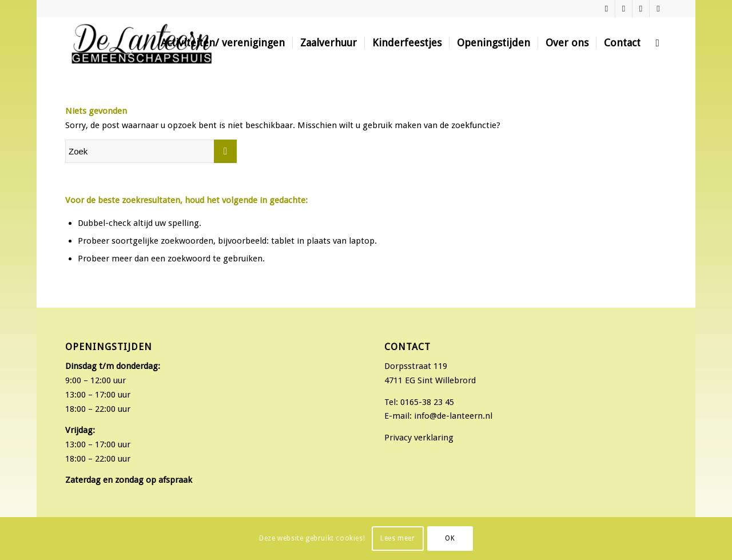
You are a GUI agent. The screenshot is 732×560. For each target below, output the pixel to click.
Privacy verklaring (419, 438)
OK (450, 538)
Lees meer (397, 538)
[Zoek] (657, 43)
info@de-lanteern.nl (453, 416)
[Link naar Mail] (658, 9)
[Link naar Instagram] (624, 9)
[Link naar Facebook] (606, 9)
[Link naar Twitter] (641, 9)
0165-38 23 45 (427, 402)
